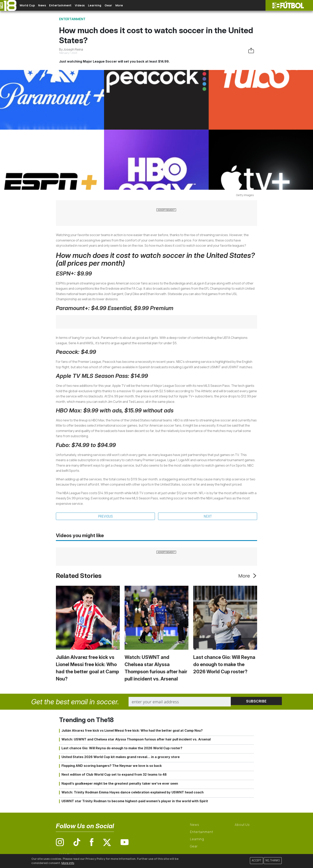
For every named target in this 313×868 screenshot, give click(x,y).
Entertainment (70, 5)
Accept (257, 861)
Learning (111, 5)
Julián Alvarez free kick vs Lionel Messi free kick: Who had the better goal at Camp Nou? (132, 731)
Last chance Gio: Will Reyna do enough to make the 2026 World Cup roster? (224, 665)
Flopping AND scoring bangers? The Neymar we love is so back (112, 766)
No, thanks (273, 861)
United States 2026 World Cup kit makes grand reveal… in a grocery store (121, 757)
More (142, 5)
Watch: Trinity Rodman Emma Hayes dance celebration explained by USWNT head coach (133, 793)
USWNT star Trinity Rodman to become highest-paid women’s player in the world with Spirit (135, 802)
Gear (128, 5)
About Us (242, 825)
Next (208, 517)
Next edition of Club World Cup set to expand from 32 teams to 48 (114, 775)
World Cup (31, 5)
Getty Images (245, 195)
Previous (105, 517)
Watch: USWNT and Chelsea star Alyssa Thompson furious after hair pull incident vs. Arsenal (136, 740)
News (48, 5)
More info (68, 863)
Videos (93, 5)
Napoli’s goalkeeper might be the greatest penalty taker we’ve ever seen (120, 784)
